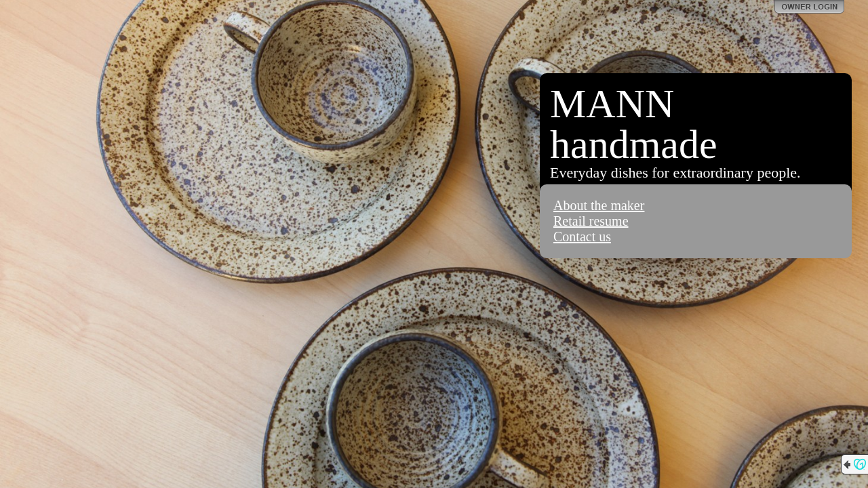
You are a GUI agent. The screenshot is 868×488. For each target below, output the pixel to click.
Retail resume (591, 221)
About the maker (599, 205)
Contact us (582, 237)
